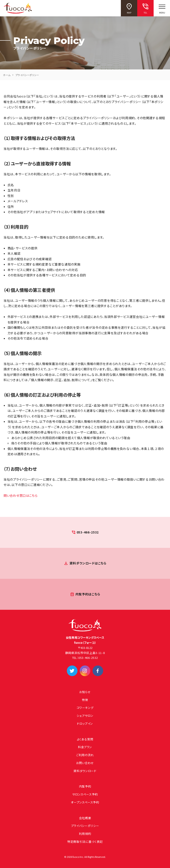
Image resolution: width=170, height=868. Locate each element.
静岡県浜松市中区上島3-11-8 (85, 653)
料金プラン (85, 747)
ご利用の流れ (85, 755)
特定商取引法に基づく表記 (85, 842)
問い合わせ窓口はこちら (21, 495)
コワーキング (85, 708)
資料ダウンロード (85, 771)
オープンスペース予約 (85, 802)
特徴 (85, 700)
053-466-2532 (88, 532)
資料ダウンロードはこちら (88, 563)
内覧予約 (85, 786)
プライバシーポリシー (85, 826)
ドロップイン (85, 724)
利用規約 (85, 834)
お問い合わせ (85, 763)
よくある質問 (85, 739)
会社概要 (85, 818)
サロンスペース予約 (85, 794)
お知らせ (85, 692)
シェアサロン (85, 716)
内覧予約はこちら (88, 594)
